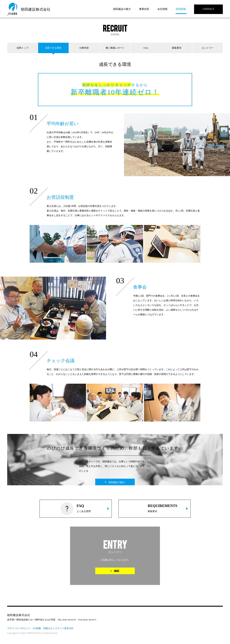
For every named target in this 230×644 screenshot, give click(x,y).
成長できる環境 (53, 48)
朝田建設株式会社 (36, 9)
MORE (117, 571)
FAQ (146, 48)
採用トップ (23, 48)
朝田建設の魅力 (122, 9)
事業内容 (144, 9)
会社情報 (162, 9)
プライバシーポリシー (19, 628)
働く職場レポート (115, 48)
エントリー (207, 48)
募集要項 (177, 48)
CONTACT (209, 9)
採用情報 (181, 9)
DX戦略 (37, 628)
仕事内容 (84, 48)
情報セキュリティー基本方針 (58, 628)
